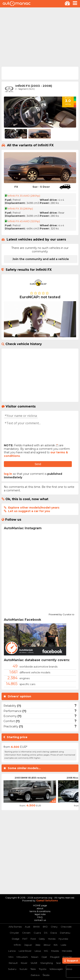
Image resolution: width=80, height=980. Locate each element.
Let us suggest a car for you (29, 511)
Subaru (12, 969)
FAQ (40, 917)
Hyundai (63, 939)
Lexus (38, 951)
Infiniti (17, 945)
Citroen (26, 933)
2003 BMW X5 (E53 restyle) (30, 778)
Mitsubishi (22, 957)
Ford (33, 939)
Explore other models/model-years (34, 508)
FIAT (25, 939)
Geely (42, 939)
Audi (28, 927)
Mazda (55, 951)
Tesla (33, 969)
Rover (24, 963)
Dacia (54, 933)
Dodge (16, 939)
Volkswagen (56, 969)
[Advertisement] (40, 37)
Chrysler (14, 933)
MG (46, 951)
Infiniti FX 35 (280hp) (20, 209)
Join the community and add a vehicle (41, 259)
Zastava (35, 975)
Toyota (43, 969)
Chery (54, 927)
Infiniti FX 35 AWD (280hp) (24, 196)
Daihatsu (65, 933)
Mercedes (67, 951)
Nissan (35, 957)
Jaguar (28, 945)
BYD (45, 927)
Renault (13, 963)
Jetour (47, 945)
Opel (44, 957)
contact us (40, 920)
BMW (36, 927)
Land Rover (25, 951)
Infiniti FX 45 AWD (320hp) (24, 221)
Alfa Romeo (15, 927)
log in (8, 474)
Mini (11, 957)
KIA (56, 945)
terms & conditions (40, 911)
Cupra (37, 933)
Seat (58, 963)
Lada (63, 945)
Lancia (12, 951)
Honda (52, 939)
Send (38, 464)
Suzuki (23, 969)
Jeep (38, 945)
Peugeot (55, 957)
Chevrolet (66, 927)
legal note (40, 914)
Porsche (67, 957)
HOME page (40, 905)
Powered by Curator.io (61, 614)
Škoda (46, 975)
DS (46, 933)
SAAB (34, 963)
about (40, 908)
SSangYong (47, 963)
